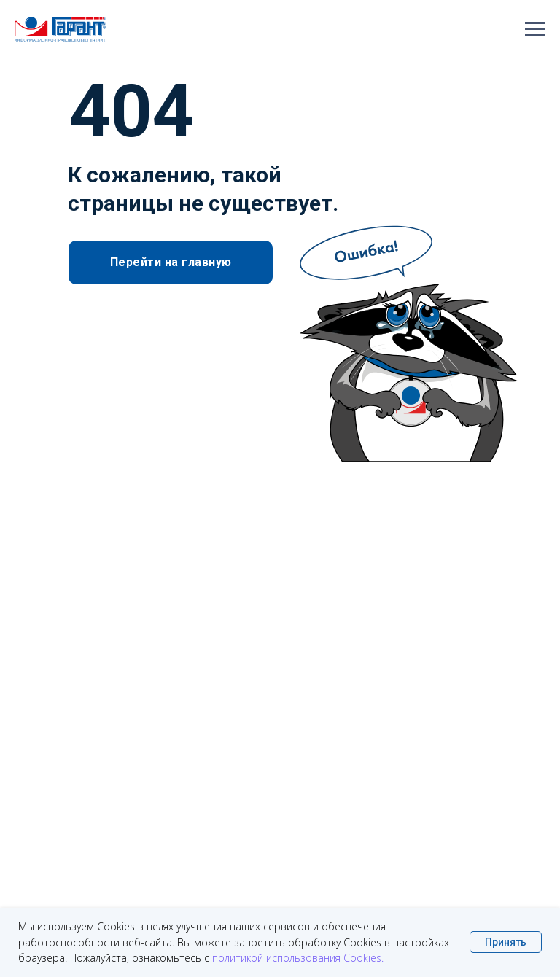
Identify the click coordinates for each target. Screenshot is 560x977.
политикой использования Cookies (297, 958)
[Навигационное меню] (535, 29)
